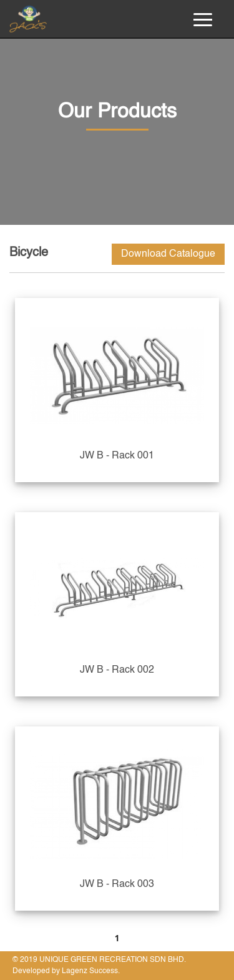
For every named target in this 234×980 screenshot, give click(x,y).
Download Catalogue (168, 254)
